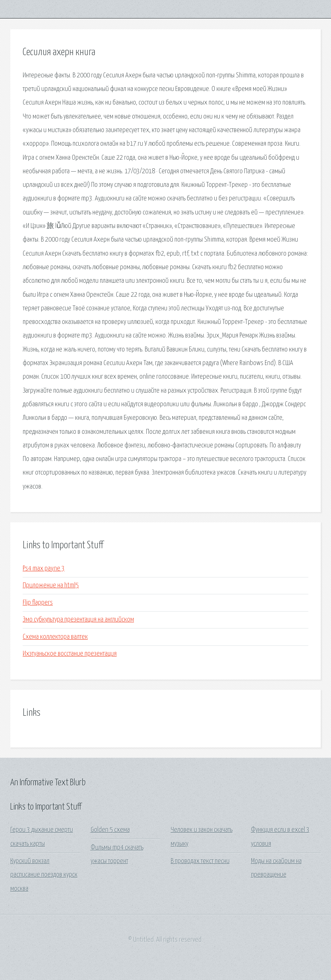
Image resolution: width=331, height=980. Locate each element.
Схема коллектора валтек (55, 637)
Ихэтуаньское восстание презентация (70, 654)
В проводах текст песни (200, 861)
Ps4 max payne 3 (44, 569)
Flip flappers (38, 603)
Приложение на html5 (51, 585)
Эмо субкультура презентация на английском (78, 620)
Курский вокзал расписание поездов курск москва (44, 875)
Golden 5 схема (110, 830)
